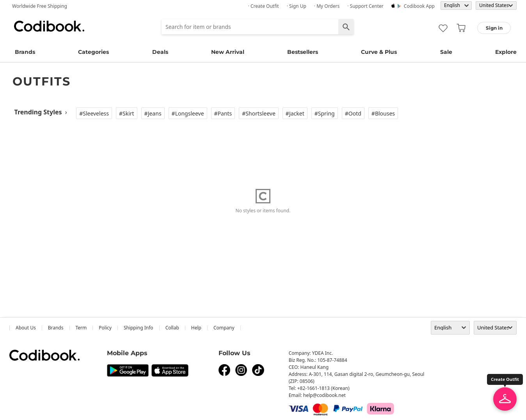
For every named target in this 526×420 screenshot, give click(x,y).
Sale (446, 52)
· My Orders (327, 6)
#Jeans (153, 113)
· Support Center (365, 6)
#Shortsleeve (259, 113)
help (196, 328)
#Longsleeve (188, 113)
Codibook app (419, 6)
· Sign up (297, 6)
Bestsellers (303, 52)
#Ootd (353, 113)
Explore (506, 52)
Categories (93, 52)
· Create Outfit (264, 6)
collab (172, 328)
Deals (160, 52)
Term (81, 328)
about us (26, 328)
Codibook (49, 26)
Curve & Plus (379, 52)
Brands (25, 52)
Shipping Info (139, 328)
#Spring (325, 113)
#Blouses (383, 113)
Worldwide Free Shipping (40, 6)
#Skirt (127, 113)
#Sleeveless (94, 113)
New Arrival (228, 52)
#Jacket (295, 113)
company (224, 328)
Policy (105, 328)
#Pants (223, 113)
